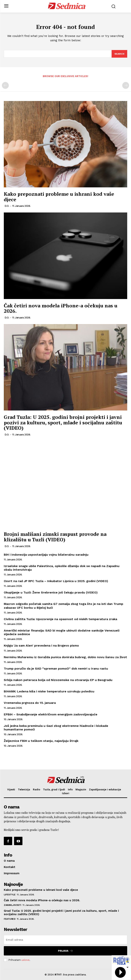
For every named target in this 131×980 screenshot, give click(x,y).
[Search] (119, 54)
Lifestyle (10, 895)
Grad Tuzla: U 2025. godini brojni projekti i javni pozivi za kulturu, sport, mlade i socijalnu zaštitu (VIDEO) (63, 422)
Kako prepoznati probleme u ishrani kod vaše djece (59, 197)
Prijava (65, 951)
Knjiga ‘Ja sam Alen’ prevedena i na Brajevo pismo (41, 646)
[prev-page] (5, 85)
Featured (10, 919)
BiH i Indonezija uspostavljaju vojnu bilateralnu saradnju (46, 555)
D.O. (7, 206)
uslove (25, 960)
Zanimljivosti (13, 905)
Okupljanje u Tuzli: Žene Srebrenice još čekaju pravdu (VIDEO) (51, 592)
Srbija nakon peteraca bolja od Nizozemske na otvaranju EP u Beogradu (58, 680)
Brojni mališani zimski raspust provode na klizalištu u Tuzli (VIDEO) (55, 537)
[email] (65, 940)
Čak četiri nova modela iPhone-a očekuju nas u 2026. (61, 308)
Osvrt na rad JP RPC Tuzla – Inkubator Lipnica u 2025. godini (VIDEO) (56, 581)
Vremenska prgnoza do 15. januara (30, 703)
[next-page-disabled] (126, 85)
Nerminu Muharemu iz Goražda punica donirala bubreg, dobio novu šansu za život (65, 657)
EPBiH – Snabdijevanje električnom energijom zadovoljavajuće (51, 714)
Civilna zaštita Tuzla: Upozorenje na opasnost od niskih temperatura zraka (60, 619)
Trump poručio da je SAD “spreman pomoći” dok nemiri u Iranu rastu (56, 669)
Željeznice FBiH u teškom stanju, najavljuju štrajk (41, 741)
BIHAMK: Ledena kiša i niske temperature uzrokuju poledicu (49, 691)
